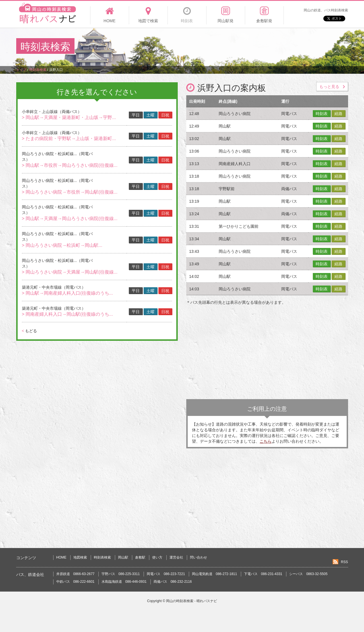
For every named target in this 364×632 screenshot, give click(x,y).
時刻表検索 (102, 557)
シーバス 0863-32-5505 (308, 574)
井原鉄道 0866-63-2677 (76, 574)
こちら (266, 441)
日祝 (165, 115)
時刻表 (322, 114)
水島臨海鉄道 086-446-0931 (124, 582)
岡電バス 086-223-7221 (166, 574)
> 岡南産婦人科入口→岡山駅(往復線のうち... (67, 314)
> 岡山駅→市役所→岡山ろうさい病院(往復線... (70, 165)
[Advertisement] (244, 47)
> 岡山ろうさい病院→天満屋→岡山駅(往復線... (70, 272)
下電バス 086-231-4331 (263, 574)
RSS (345, 562)
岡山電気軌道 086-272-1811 (215, 574)
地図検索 (80, 557)
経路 (338, 114)
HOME (61, 557)
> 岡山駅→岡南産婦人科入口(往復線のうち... (67, 293)
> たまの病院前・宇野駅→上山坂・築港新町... (69, 138)
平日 (136, 115)
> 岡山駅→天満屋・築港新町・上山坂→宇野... (69, 117)
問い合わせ (198, 557)
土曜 (150, 115)
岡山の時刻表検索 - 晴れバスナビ (192, 601)
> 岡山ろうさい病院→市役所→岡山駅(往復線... (70, 192)
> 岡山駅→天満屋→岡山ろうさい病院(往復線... (70, 218)
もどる (29, 331)
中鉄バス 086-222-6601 (76, 582)
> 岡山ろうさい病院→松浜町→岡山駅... (62, 245)
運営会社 (176, 557)
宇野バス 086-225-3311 (121, 574)
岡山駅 (123, 557)
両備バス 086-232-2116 (173, 582)
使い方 (157, 557)
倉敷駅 (140, 557)
